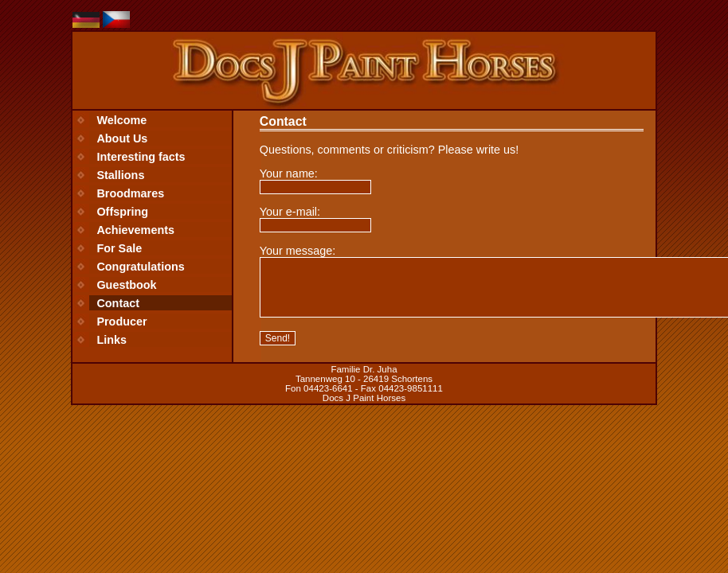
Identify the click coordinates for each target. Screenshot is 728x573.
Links (112, 340)
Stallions (120, 175)
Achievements (135, 230)
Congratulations (140, 267)
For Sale (119, 248)
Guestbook (126, 285)
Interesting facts (141, 157)
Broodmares (130, 193)
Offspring (122, 212)
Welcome (121, 120)
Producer (121, 322)
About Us (122, 138)
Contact (118, 303)
